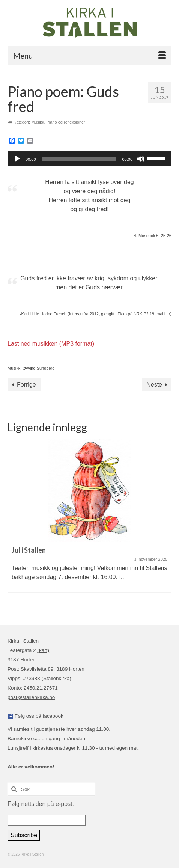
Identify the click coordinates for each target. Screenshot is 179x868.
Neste (154, 385)
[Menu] (89, 56)
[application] (89, 159)
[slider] (79, 159)
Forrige (26, 385)
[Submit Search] (13, 789)
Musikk (38, 122)
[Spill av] (17, 159)
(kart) (43, 650)
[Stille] (141, 159)
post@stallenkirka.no (31, 697)
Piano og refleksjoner (66, 122)
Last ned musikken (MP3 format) (51, 344)
